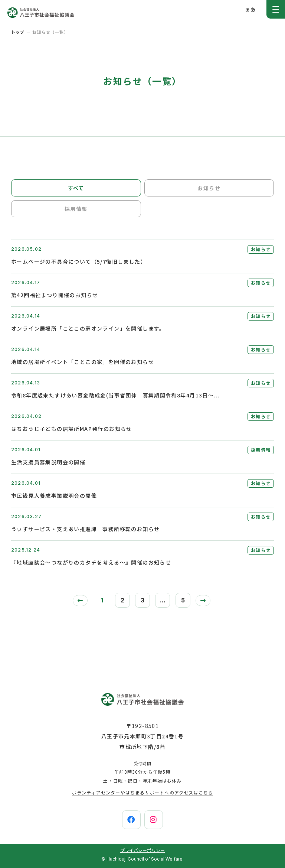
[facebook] (131, 820)
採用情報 (76, 209)
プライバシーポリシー (142, 850)
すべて (76, 188)
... (163, 600)
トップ (18, 32)
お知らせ (209, 188)
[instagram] (154, 820)
